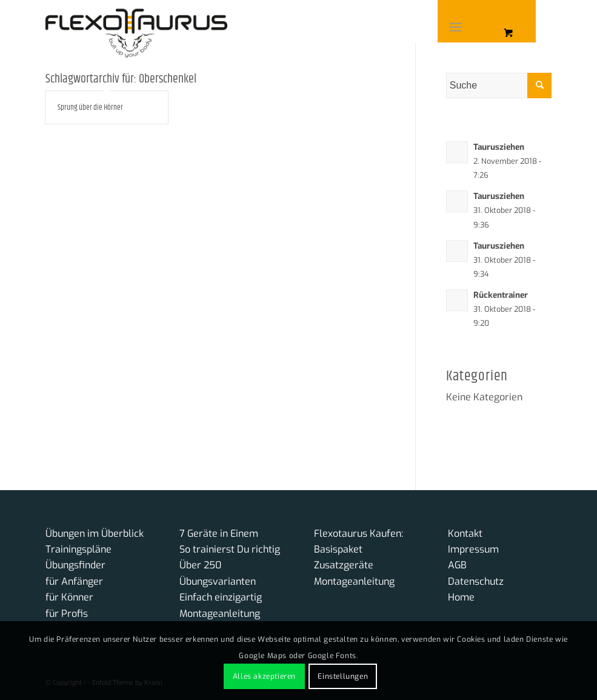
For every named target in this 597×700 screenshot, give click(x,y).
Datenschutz (476, 581)
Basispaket (338, 549)
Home (461, 597)
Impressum (473, 549)
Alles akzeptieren (264, 676)
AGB (457, 565)
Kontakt (465, 533)
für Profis (67, 614)
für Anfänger (74, 581)
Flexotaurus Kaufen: (359, 533)
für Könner (69, 597)
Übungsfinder (75, 565)
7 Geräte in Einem (219, 533)
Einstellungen (343, 676)
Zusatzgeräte (344, 565)
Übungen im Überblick (95, 533)
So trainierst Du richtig (230, 549)
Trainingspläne (78, 549)
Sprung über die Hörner (90, 107)
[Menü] (456, 27)
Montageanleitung (220, 614)
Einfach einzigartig (221, 597)
